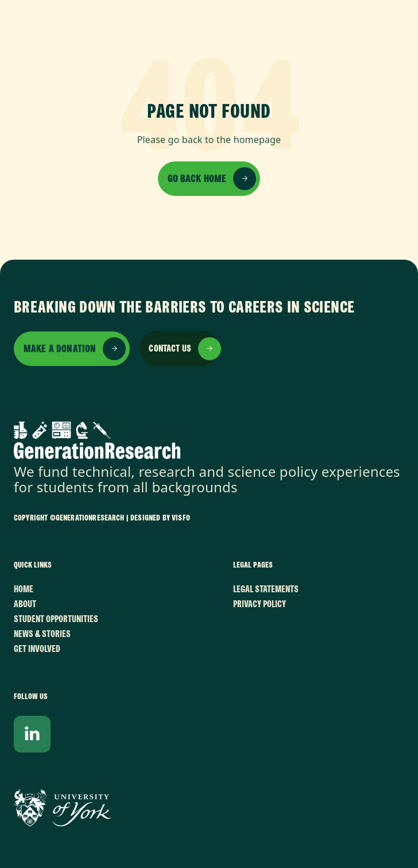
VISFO (181, 518)
